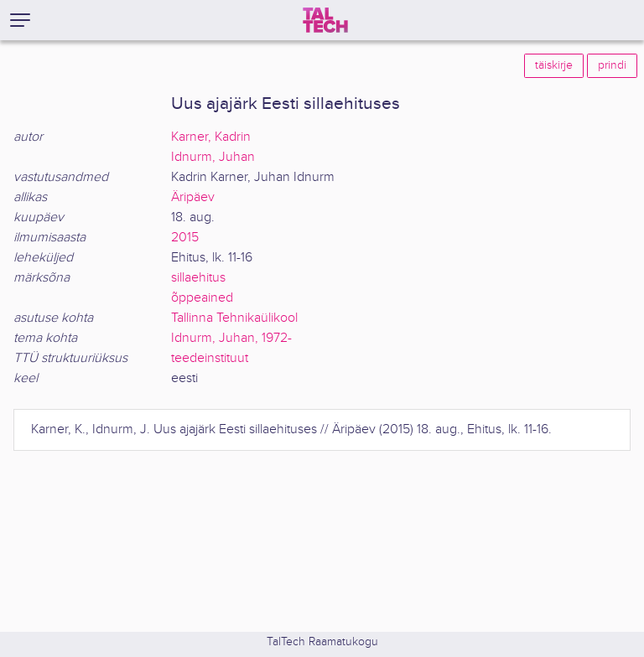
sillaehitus (198, 278)
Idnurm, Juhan (213, 157)
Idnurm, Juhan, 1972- (231, 338)
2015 (185, 238)
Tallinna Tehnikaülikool (234, 318)
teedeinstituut (210, 358)
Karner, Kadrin (211, 137)
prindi (612, 65)
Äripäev (193, 197)
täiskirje (554, 65)
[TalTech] (325, 20)
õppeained (202, 298)
